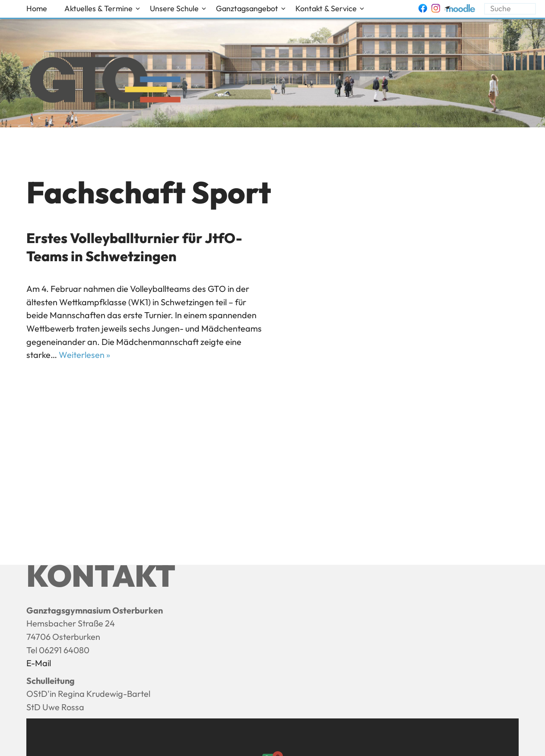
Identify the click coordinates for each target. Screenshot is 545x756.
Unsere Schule (174, 8)
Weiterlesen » (84, 355)
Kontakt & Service (326, 8)
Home (37, 8)
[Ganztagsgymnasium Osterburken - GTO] (105, 82)
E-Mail (39, 663)
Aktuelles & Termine (98, 8)
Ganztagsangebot (247, 8)
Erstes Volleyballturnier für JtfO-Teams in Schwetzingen (134, 247)
